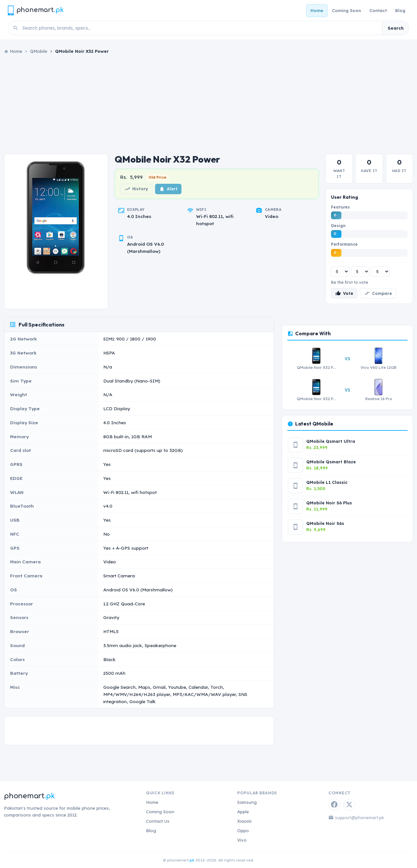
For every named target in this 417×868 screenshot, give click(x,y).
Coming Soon (346, 10)
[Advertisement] (208, 104)
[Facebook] (334, 804)
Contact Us (158, 821)
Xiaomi (244, 821)
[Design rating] (360, 271)
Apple (243, 812)
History (136, 189)
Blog (400, 10)
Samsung (247, 802)
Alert (168, 189)
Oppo (243, 831)
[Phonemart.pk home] (36, 10)
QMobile (39, 51)
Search (396, 28)
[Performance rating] (381, 271)
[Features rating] (340, 271)
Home (317, 10)
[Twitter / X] (349, 804)
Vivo (242, 840)
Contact (378, 10)
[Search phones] (200, 28)
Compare (378, 293)
